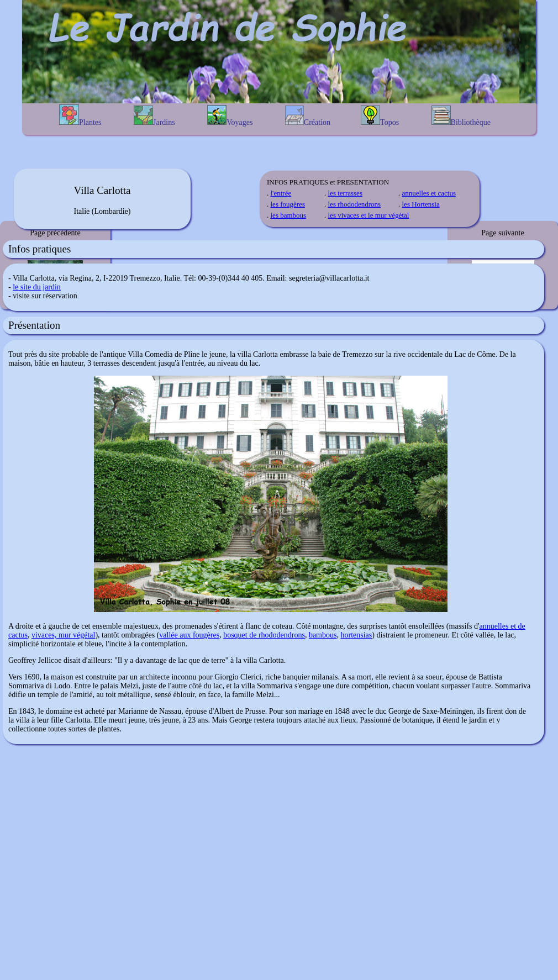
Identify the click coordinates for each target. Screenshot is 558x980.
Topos (380, 116)
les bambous (289, 215)
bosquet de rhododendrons (264, 635)
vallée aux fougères (189, 635)
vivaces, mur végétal (63, 635)
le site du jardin (37, 287)
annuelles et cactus (429, 193)
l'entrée (281, 193)
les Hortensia (421, 204)
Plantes (80, 115)
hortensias (356, 635)
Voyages (230, 116)
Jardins (154, 116)
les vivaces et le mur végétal (369, 215)
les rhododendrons (355, 204)
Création (308, 116)
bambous (323, 635)
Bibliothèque (461, 116)
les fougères (288, 204)
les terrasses (345, 193)
